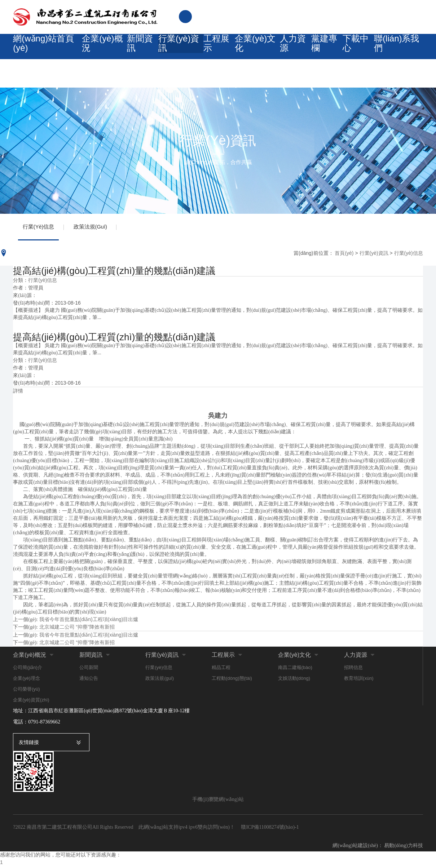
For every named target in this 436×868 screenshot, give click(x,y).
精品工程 (221, 670)
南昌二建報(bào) (295, 670)
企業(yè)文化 (250, 50)
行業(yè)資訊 (172, 50)
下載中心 (357, 50)
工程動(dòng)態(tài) (232, 681)
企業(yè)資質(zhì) (31, 702)
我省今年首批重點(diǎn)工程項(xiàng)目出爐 (89, 622)
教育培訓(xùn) (359, 681)
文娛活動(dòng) (294, 681)
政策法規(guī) (94, 228)
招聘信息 (353, 670)
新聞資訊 (133, 50)
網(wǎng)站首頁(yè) (40, 50)
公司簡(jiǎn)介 (28, 670)
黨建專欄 (323, 50)
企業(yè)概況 (94, 50)
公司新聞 (89, 670)
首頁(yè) (344, 255)
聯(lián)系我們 (398, 50)
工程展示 (211, 50)
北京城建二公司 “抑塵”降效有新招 (77, 629)
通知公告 (89, 681)
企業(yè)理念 (26, 681)
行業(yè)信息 (40, 228)
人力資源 (289, 50)
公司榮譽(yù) (26, 692)
